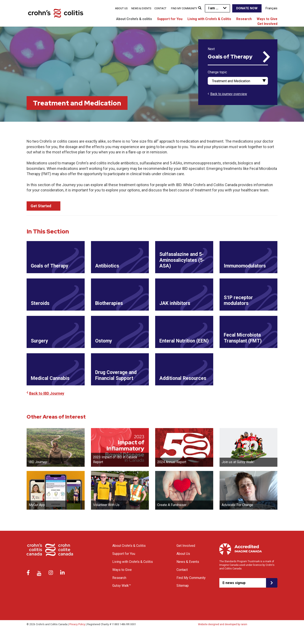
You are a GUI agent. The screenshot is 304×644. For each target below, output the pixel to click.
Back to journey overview (229, 94)
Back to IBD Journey (47, 404)
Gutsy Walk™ (122, 597)
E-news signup (234, 594)
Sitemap (183, 597)
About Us (121, 8)
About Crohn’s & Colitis (129, 557)
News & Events (141, 8)
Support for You (170, 19)
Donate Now (247, 8)
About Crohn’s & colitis (134, 19)
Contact (160, 8)
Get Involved (267, 24)
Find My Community (184, 8)
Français (271, 8)
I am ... (213, 8)
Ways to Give (267, 19)
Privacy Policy (77, 635)
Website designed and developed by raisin (223, 635)
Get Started (41, 206)
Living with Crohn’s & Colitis (209, 19)
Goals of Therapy (230, 57)
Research (244, 19)
